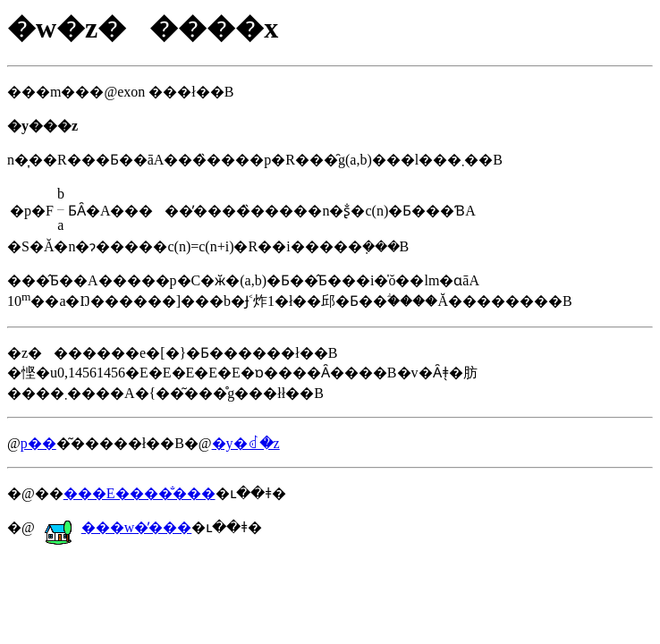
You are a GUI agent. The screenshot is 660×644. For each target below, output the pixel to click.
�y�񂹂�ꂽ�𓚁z (246, 443)
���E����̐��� (140, 493)
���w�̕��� (118, 527)
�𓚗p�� (38, 443)
